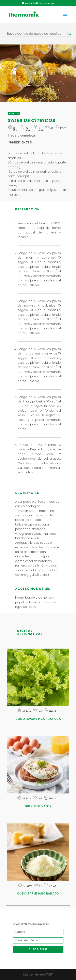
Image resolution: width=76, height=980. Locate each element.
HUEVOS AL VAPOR (38, 806)
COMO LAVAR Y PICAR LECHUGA (38, 719)
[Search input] (36, 33)
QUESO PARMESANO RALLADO (38, 893)
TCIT (49, 974)
